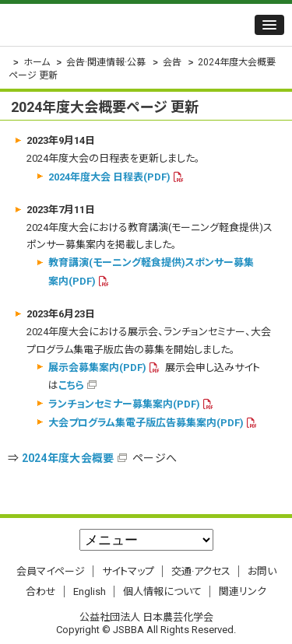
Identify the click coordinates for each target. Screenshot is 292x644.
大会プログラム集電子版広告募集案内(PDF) (146, 423)
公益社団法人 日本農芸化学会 (105, 25)
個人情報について (162, 591)
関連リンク (243, 591)
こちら (71, 385)
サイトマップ (128, 571)
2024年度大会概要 (68, 458)
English (90, 591)
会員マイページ (51, 571)
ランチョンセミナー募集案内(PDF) (124, 404)
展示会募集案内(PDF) (97, 367)
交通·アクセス (201, 571)
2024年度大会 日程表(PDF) (109, 177)
